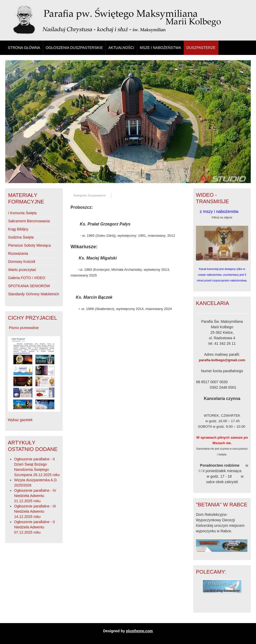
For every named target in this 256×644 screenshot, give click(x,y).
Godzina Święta (21, 237)
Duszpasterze (201, 48)
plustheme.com (139, 631)
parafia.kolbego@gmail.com (222, 360)
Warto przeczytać (22, 270)
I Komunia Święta (22, 213)
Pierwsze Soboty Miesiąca (29, 245)
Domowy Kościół (22, 262)
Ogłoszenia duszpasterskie (74, 48)
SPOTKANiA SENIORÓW (29, 286)
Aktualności (121, 48)
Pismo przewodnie (24, 328)
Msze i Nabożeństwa (160, 48)
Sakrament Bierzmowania (29, 221)
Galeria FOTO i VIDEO (27, 278)
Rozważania (18, 253)
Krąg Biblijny (18, 229)
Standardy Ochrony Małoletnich (34, 294)
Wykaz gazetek (20, 420)
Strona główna (24, 48)
